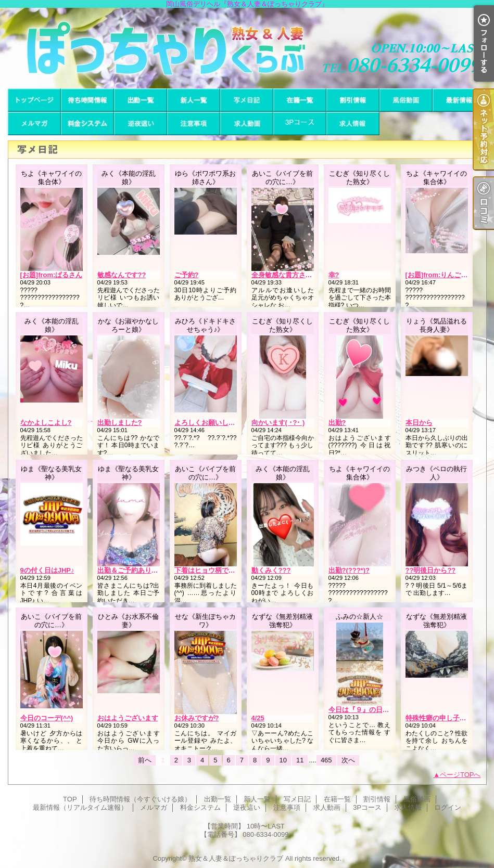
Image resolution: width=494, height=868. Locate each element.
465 (326, 760)
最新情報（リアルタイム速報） (459, 100)
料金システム (87, 124)
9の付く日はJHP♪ (47, 570)
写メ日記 (247, 100)
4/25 (258, 718)
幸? (334, 275)
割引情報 (353, 100)
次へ (348, 760)
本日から (419, 423)
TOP (34, 100)
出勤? (337, 423)
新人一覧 (194, 100)
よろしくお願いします (208, 423)
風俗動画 (406, 100)
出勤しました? (120, 423)
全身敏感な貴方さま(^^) (288, 275)
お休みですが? (197, 718)
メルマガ (34, 124)
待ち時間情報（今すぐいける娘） (87, 100)
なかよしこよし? (46, 423)
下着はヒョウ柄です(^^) (211, 570)
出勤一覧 (141, 100)
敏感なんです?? (122, 275)
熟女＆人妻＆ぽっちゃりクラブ (236, 858)
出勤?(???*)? (349, 570)
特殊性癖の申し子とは (439, 718)
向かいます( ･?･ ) (278, 423)
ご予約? (187, 275)
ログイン (448, 807)
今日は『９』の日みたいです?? (377, 710)
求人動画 (247, 124)
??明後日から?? (431, 570)
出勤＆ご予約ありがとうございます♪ (153, 570)
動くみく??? (271, 570)
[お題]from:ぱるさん (52, 275)
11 (300, 760)
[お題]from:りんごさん (440, 275)
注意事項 (194, 124)
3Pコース (300, 124)
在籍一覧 (300, 100)
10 (283, 760)
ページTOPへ (460, 775)
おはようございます (128, 718)
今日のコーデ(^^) (47, 718)
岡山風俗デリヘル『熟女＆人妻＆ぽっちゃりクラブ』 (247, 48)
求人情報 (353, 124)
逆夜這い (141, 124)
